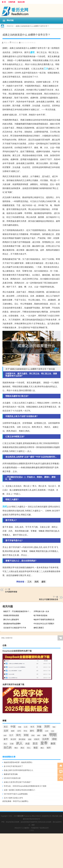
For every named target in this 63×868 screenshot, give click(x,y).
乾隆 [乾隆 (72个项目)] (20, 727)
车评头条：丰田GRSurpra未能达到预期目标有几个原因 (25, 786)
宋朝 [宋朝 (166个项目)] (26, 735)
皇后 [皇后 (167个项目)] (35, 743)
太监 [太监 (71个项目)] (52, 731)
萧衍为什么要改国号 (11, 620)
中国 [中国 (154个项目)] (13, 727)
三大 (46, 69)
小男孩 (32, 830)
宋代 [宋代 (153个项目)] (18, 735)
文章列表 (12, 2)
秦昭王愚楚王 (39, 628)
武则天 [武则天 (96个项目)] (37, 739)
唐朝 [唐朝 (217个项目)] (39, 731)
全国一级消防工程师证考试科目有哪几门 (19, 790)
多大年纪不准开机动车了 (13, 766)
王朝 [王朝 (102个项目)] (12, 744)
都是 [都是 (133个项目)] (36, 748)
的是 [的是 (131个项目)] (28, 744)
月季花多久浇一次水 (41, 611)
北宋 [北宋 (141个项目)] (6, 731)
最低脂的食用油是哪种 (12, 624)
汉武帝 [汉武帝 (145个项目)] (46, 739)
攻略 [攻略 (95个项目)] (45, 735)
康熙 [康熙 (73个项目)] (39, 735)
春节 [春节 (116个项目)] (6, 739)
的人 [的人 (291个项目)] (19, 743)
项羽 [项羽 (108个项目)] (49, 748)
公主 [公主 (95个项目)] (26, 727)
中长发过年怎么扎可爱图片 (44, 624)
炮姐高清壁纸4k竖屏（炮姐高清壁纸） (19, 762)
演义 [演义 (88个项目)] (5, 744)
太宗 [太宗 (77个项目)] (47, 731)
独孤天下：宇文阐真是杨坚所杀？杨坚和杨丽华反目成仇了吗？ (18, 611)
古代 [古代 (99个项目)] (19, 731)
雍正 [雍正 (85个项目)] (42, 748)
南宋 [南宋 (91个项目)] (13, 731)
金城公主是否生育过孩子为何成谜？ (18, 782)
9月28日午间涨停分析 (12, 778)
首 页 (4, 2)
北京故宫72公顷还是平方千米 (15, 628)
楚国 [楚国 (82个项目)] (30, 739)
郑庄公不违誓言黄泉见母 (49, 599)
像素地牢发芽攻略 (11, 774)
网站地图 (55, 816)
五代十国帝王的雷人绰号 (13, 798)
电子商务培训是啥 (40, 615)
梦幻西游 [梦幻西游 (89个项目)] (22, 739)
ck (8, 43)
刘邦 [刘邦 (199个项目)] (47, 727)
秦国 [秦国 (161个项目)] (53, 744)
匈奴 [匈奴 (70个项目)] (54, 727)
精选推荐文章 (47, 816)
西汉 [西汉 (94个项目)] (22, 748)
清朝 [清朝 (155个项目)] (54, 739)
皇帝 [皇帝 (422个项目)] (44, 743)
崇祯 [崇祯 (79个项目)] (33, 735)
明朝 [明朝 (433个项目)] (53, 735)
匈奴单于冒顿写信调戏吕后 (44, 620)
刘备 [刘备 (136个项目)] (39, 727)
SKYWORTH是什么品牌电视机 (16, 794)
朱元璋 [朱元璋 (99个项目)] (13, 739)
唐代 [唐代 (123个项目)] (32, 731)
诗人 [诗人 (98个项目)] (29, 748)
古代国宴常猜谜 (11, 592)
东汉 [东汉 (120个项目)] (6, 727)
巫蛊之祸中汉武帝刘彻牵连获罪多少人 (19, 770)
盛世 (32, 52)
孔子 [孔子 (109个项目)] (11, 735)
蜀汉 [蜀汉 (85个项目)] (16, 748)
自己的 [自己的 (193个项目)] (8, 747)
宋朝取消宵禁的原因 (11, 615)
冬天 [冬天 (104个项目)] (32, 727)
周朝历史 (10, 26)
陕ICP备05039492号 (33, 819)
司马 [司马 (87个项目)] (25, 731)
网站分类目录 (36, 816)
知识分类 (21, 2)
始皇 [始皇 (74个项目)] (5, 735)
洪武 (5, 507)
